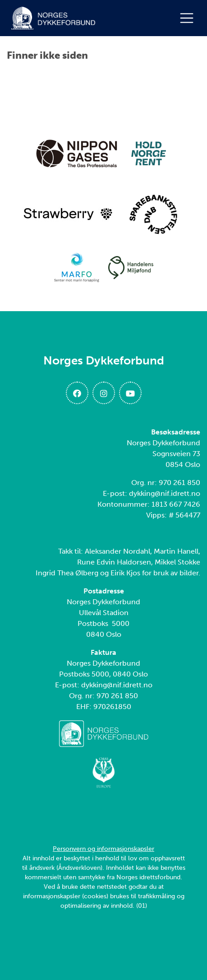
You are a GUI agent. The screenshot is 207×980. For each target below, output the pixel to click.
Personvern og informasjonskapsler (103, 849)
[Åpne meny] (189, 18)
